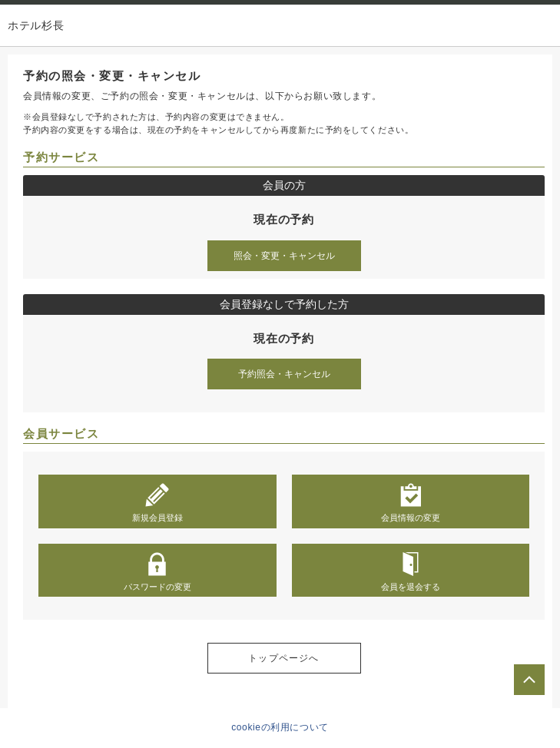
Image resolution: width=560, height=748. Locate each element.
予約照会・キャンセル (284, 374)
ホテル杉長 (36, 25)
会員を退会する (411, 571)
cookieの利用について (280, 727)
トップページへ (283, 658)
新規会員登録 (157, 502)
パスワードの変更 (157, 571)
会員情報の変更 (411, 502)
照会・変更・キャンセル (284, 256)
